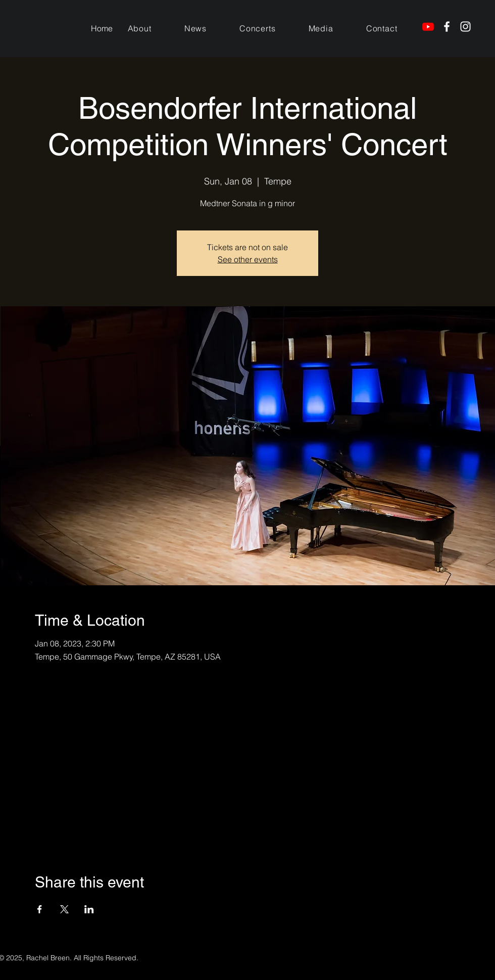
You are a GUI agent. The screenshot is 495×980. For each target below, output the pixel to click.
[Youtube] (428, 27)
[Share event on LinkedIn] (89, 909)
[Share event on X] (64, 909)
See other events (248, 259)
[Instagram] (465, 27)
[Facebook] (447, 27)
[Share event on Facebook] (40, 909)
